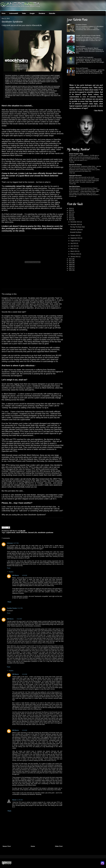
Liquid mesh (11, 533)
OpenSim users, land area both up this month (82, 177)
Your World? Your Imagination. (85, 57)
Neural (14, 800)
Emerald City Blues (76, 232)
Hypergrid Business (75, 176)
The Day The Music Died (77, 227)
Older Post (59, 846)
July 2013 (73, 243)
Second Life (32, 533)
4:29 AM (25, 575)
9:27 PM (16, 543)
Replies (11, 572)
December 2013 (75, 222)
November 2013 (75, 225)
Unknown (10, 543)
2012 (71, 259)
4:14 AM (25, 674)
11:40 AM (20, 800)
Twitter (24, 13)
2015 (71, 216)
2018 (71, 210)
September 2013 (76, 238)
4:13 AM (19, 619)
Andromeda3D (14, 13)
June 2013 (74, 246)
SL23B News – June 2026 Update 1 (79, 155)
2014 (71, 218)
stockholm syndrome (45, 533)
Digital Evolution (81, 46)
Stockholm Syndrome (12, 22)
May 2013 (74, 249)
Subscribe (52, 13)
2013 (71, 220)
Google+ (32, 13)
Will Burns (16, 575)
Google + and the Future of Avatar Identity (88, 36)
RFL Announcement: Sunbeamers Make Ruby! (82, 166)
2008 (71, 266)
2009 (71, 264)
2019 (71, 208)
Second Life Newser (75, 165)
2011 (71, 261)
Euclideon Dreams (81, 25)
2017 (71, 212)
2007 (71, 268)
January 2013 (75, 257)
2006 (71, 270)
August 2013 (74, 241)
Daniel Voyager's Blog (76, 154)
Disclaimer (42, 13)
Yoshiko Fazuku (12, 608)
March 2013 (74, 251)
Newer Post (7, 846)
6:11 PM (20, 608)
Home (3, 13)
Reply (9, 568)
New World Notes (75, 186)
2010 (71, 263)
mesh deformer (22, 533)
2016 (71, 214)
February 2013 (75, 254)
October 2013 (75, 235)
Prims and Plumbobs (82, 68)
